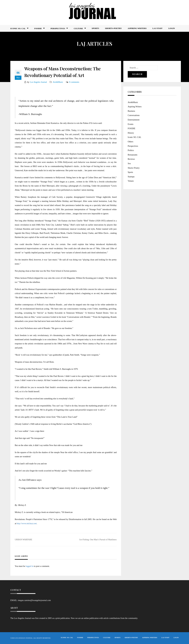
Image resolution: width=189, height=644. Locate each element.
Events (131, 124)
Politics (131, 150)
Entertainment (134, 120)
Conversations (134, 115)
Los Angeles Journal (38, 82)
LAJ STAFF (157, 28)
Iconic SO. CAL (134, 137)
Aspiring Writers (137, 28)
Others (130, 142)
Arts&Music (58, 82)
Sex (129, 164)
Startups (131, 177)
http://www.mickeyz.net (27, 523)
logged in (30, 566)
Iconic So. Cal (18, 28)
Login (172, 28)
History (131, 133)
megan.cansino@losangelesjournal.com (34, 600)
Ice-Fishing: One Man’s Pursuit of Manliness (98, 540)
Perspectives (58, 28)
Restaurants (133, 155)
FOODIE (38, 28)
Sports (95, 28)
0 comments (74, 82)
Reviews (131, 159)
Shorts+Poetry (113, 28)
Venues (131, 181)
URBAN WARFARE (23, 540)
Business (131, 111)
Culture (78, 28)
